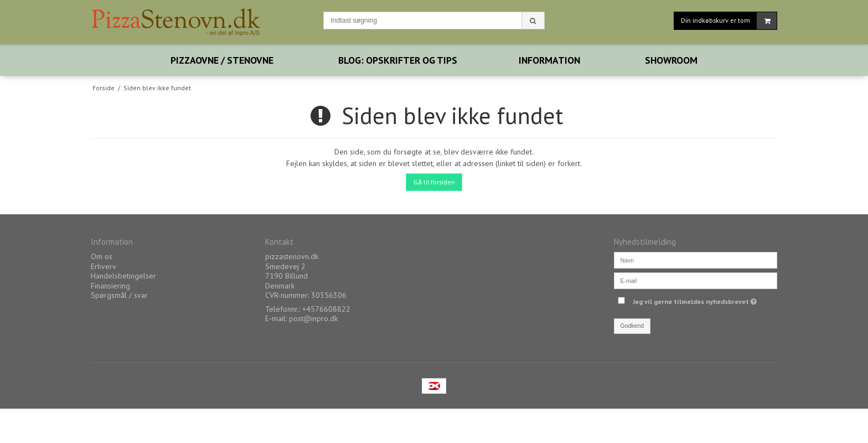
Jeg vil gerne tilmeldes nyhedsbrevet (696, 299)
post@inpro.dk (313, 318)
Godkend (632, 326)
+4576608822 (326, 309)
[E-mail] (696, 280)
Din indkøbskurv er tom (729, 21)
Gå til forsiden (434, 182)
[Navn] (696, 260)
